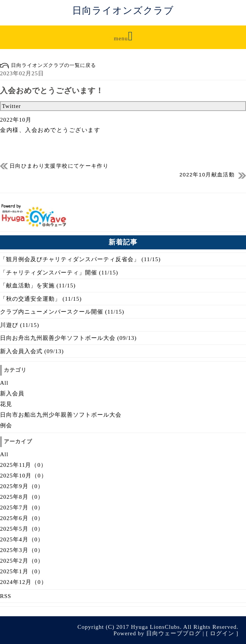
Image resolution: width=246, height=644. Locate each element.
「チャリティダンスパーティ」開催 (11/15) (59, 273)
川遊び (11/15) (20, 325)
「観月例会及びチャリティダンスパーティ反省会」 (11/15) (80, 259)
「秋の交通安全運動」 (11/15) (41, 299)
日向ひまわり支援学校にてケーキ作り (59, 166)
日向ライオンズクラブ (123, 10)
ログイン (222, 633)
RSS (6, 596)
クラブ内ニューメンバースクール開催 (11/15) (62, 312)
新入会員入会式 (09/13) (32, 351)
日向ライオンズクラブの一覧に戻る (48, 65)
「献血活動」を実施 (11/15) (38, 286)
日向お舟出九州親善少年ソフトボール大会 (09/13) (68, 338)
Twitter (11, 106)
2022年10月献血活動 (207, 175)
